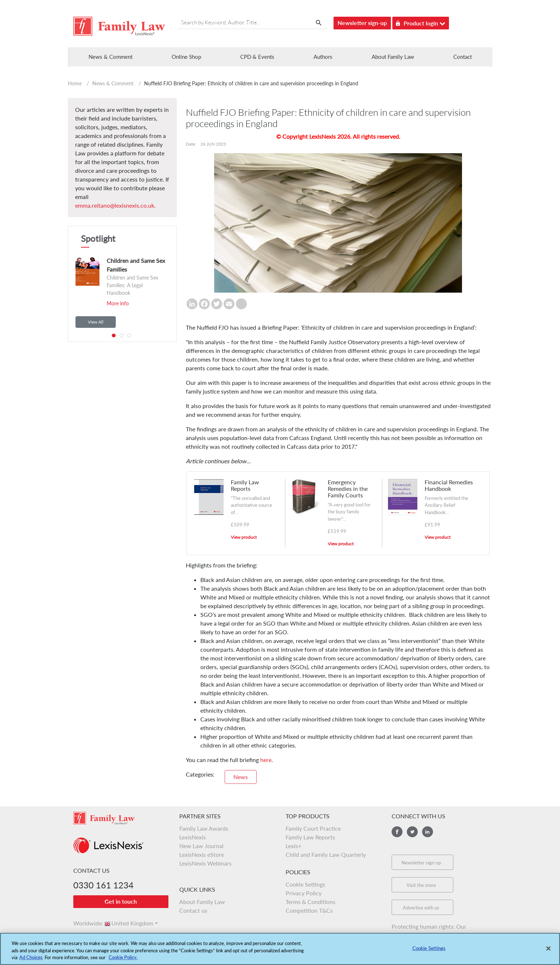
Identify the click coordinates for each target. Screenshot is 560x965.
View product (244, 537)
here (266, 760)
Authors (323, 57)
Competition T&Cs (309, 910)
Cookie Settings (305, 884)
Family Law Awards (204, 828)
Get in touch (121, 901)
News (241, 777)
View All (96, 322)
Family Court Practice (313, 828)
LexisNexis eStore (202, 854)
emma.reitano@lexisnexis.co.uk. (115, 205)
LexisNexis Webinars (205, 863)
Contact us (193, 910)
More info (118, 303)
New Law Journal (201, 846)
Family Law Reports (310, 837)
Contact (463, 57)
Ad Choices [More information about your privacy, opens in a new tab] (31, 960)
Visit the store (421, 885)
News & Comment (113, 83)
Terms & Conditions (310, 902)
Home (75, 83)
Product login (421, 22)
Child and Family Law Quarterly (326, 854)
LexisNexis (193, 837)
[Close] (548, 951)
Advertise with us (421, 908)
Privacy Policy (304, 893)
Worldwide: (85, 923)
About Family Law (393, 57)
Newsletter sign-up (362, 23)
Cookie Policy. (123, 960)
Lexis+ (293, 846)
